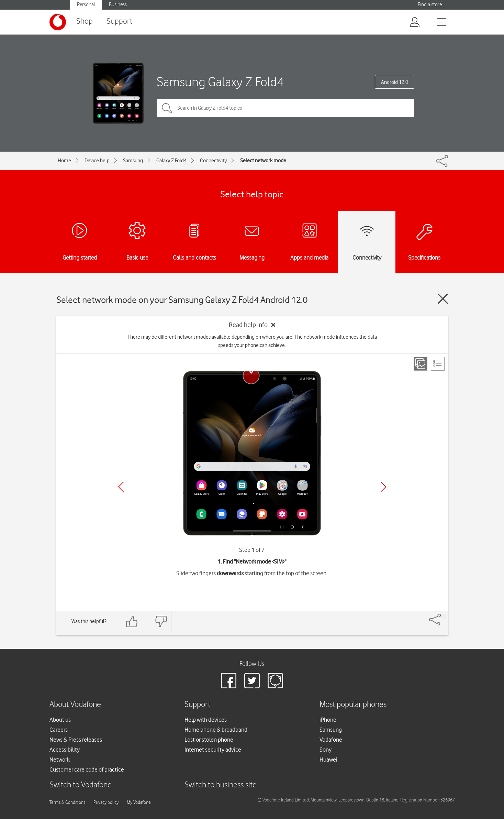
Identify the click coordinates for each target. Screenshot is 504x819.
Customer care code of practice (87, 769)
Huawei (328, 760)
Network (60, 760)
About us (60, 720)
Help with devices (206, 720)
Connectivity (213, 161)
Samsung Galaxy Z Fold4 (220, 82)
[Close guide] (443, 299)
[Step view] (421, 364)
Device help (97, 161)
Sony (326, 750)
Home (64, 161)
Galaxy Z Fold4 (171, 161)
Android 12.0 (395, 82)
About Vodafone (75, 705)
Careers (59, 730)
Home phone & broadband (216, 730)
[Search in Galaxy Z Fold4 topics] (285, 108)
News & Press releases (76, 740)
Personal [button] (86, 5)
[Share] (443, 616)
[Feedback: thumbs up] (132, 621)
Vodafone (331, 740)
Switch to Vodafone (81, 785)
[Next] (383, 487)
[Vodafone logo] (58, 22)
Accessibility (65, 750)
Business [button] (118, 5)
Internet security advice (213, 750)
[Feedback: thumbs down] (161, 621)
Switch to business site (221, 785)
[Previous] (121, 487)
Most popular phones (353, 705)
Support (119, 21)
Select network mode (263, 161)
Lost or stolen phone (209, 740)
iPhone (328, 720)
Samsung (133, 161)
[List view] (438, 364)
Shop (85, 21)
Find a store (430, 5)
